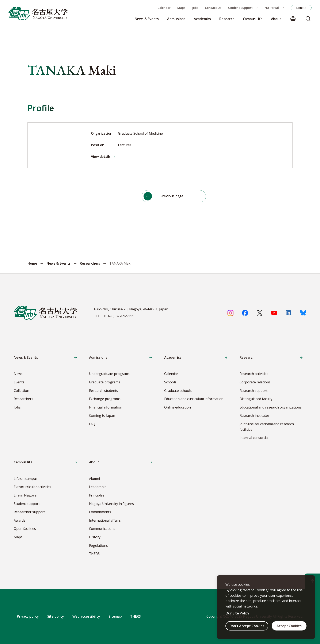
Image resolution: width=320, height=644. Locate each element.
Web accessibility (86, 616)
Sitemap (115, 616)
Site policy (56, 616)
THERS (136, 616)
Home (32, 263)
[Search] (308, 19)
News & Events (59, 263)
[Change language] (293, 19)
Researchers (90, 263)
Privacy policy (28, 616)
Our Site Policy (237, 613)
